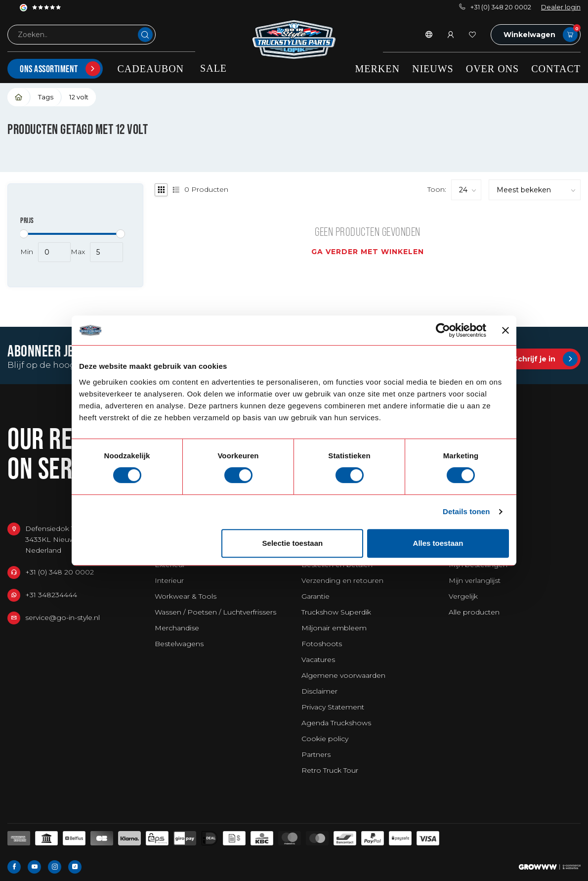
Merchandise (177, 628)
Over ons (492, 69)
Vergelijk (463, 596)
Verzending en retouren (342, 580)
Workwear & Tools (186, 596)
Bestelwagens (179, 644)
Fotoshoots (322, 644)
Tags (46, 97)
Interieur (169, 580)
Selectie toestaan (293, 543)
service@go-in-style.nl (63, 617)
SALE (213, 68)
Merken (377, 69)
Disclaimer (319, 691)
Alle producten (474, 612)
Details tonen (466, 511)
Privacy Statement (333, 707)
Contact (556, 69)
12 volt (79, 97)
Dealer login (561, 7)
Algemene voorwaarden (343, 675)
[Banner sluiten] (505, 330)
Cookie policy (325, 739)
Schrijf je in (545, 359)
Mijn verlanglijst (475, 580)
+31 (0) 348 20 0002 (495, 7)
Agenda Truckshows (336, 723)
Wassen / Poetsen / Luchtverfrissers (215, 612)
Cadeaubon (151, 69)
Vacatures (318, 660)
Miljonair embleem (334, 628)
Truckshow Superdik (336, 612)
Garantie (315, 596)
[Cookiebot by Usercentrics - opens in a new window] (443, 330)
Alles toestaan (438, 543)
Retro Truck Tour (330, 770)
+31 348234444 (51, 595)
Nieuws (433, 69)
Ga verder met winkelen (368, 252)
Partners (316, 754)
